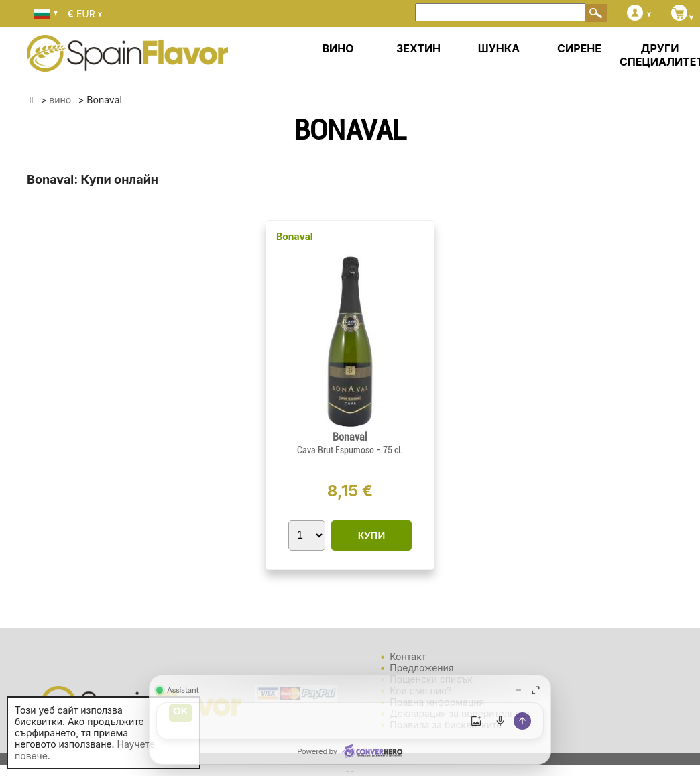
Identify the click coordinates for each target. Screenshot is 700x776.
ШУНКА (499, 48)
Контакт (408, 656)
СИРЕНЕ (579, 48)
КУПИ (371, 535)
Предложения (421, 668)
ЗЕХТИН (418, 48)
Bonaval (295, 236)
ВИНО (338, 48)
